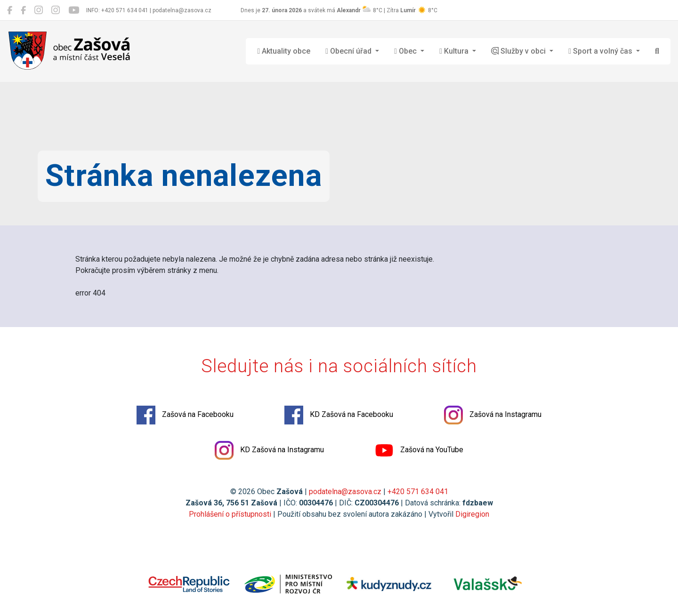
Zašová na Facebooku (185, 415)
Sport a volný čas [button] (601, 51)
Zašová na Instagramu (493, 415)
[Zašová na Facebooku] (10, 10)
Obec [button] (406, 51)
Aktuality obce (284, 51)
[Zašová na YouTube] (74, 10)
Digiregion (472, 514)
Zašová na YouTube (419, 450)
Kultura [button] (455, 51)
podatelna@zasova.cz (345, 492)
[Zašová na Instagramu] (39, 10)
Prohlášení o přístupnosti (230, 514)
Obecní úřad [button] (349, 51)
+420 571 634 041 (418, 492)
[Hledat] (657, 51)
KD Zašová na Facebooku (339, 415)
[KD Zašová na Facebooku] (23, 10)
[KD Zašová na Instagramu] (56, 10)
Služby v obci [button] (519, 51)
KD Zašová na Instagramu (269, 450)
